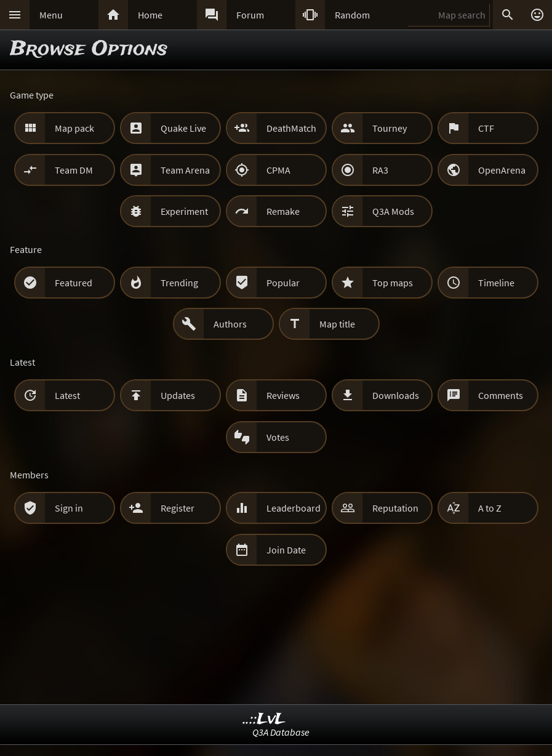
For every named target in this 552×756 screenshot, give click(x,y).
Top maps (393, 283)
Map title (337, 324)
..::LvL (264, 719)
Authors (230, 324)
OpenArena (502, 170)
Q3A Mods (393, 211)
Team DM (74, 170)
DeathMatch (291, 128)
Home (150, 15)
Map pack (74, 128)
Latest (67, 395)
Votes (278, 437)
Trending (179, 283)
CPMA (278, 170)
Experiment (184, 211)
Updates (178, 395)
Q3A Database (281, 732)
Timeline (496, 283)
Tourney (390, 128)
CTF (486, 128)
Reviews (283, 395)
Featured (74, 283)
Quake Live (183, 128)
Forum (250, 15)
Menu (51, 15)
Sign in (69, 508)
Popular (283, 283)
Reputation (395, 508)
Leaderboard (294, 508)
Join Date (286, 550)
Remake (283, 211)
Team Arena (185, 170)
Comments (501, 395)
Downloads (396, 395)
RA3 (380, 170)
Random (352, 15)
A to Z (490, 508)
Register (178, 508)
